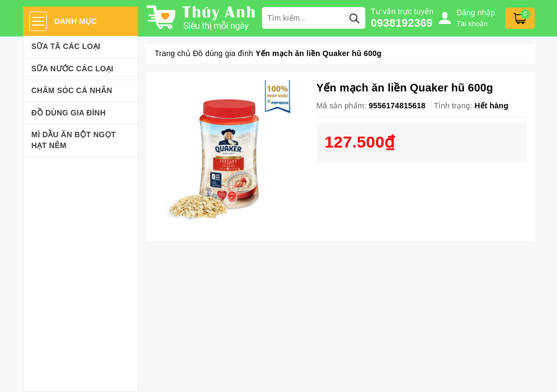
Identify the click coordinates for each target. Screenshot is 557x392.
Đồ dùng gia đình (69, 113)
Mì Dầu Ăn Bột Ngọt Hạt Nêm (74, 140)
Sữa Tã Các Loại (66, 46)
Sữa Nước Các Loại (73, 69)
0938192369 (402, 23)
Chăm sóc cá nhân (72, 90)
